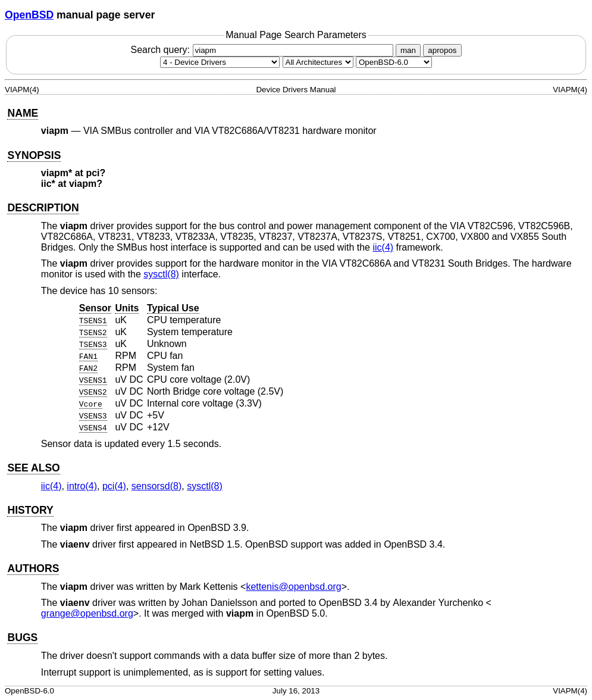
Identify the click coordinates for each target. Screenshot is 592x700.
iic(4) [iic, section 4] (383, 247)
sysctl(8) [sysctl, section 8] (161, 274)
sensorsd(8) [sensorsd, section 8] (156, 486)
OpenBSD (29, 15)
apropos (442, 50)
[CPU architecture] (318, 62)
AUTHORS (33, 568)
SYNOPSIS (34, 155)
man (408, 50)
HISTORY (30, 510)
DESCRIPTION (43, 208)
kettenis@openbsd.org (293, 587)
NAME (23, 113)
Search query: (263, 50)
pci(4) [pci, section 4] (114, 486)
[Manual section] (220, 62)
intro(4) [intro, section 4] (82, 486)
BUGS (22, 637)
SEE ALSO (33, 468)
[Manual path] (394, 62)
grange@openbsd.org (87, 613)
